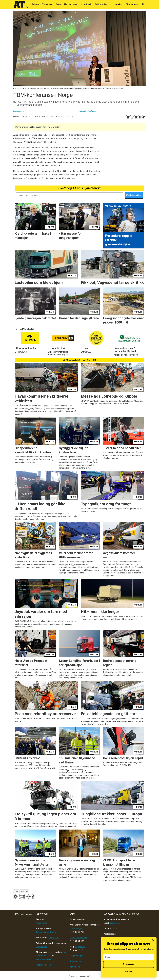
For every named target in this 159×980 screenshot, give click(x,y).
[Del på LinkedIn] (136, 117)
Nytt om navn (71, 4)
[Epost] (129, 957)
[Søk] (143, 4)
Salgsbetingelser (78, 956)
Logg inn (118, 4)
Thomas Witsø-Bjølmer (47, 932)
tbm (16, 891)
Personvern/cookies (45, 965)
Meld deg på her (134, 195)
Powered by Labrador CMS (80, 976)
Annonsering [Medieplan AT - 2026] (76, 961)
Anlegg (35, 4)
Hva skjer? (86, 4)
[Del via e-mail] (140, 117)
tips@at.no (54, 937)
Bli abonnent (132, 4)
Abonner (129, 964)
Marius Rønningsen (79, 937)
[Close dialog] (153, 940)
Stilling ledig (101, 4)
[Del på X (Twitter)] (132, 117)
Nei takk (129, 971)
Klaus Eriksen (42, 923)
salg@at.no (80, 947)
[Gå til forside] (21, 4)
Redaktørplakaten (44, 959)
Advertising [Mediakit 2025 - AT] (75, 967)
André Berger (76, 928)
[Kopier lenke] (144, 117)
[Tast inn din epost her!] (70, 196)
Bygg (58, 4)
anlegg (25, 891)
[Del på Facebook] (128, 117)
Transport (47, 4)
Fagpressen (41, 947)
